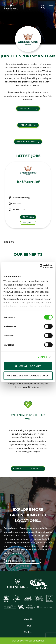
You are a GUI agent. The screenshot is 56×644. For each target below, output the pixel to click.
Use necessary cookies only (28, 375)
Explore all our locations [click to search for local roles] (22, 561)
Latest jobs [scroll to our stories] (26, 125)
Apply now (28, 217)
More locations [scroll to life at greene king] (26, 142)
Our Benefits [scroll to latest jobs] (26, 109)
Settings (42, 357)
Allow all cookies (28, 366)
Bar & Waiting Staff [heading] (28, 182)
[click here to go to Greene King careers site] (28, 594)
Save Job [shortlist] (27, 223)
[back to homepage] (11, 7)
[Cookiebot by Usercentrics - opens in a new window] (40, 266)
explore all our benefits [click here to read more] (28, 469)
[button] (43, 7)
